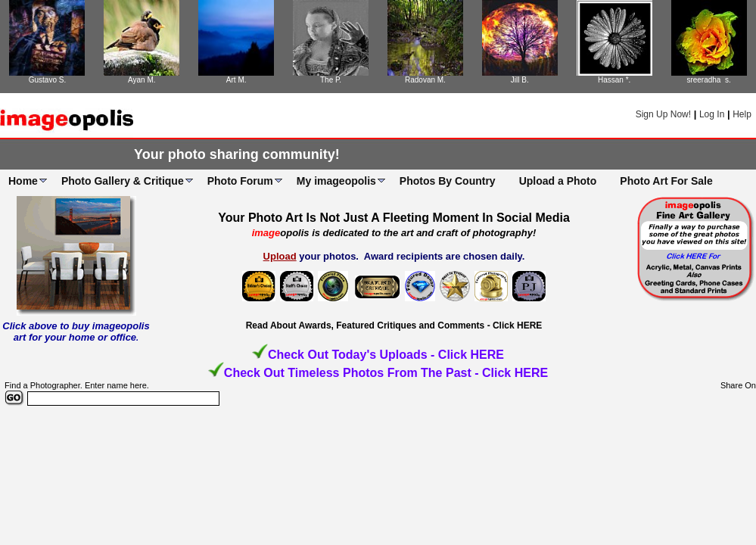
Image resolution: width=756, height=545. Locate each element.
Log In (712, 114)
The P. (331, 80)
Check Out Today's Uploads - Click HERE (386, 355)
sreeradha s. (708, 80)
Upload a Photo (558, 181)
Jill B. (520, 80)
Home (23, 181)
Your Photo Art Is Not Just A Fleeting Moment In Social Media (394, 218)
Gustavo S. (47, 80)
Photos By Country (448, 181)
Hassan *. (614, 80)
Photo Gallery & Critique (123, 181)
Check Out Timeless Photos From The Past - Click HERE (386, 373)
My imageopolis (336, 181)
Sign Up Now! (663, 114)
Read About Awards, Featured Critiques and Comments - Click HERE (394, 325)
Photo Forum (240, 181)
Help (742, 114)
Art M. (236, 80)
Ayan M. (142, 80)
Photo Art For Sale (666, 181)
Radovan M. (425, 80)
